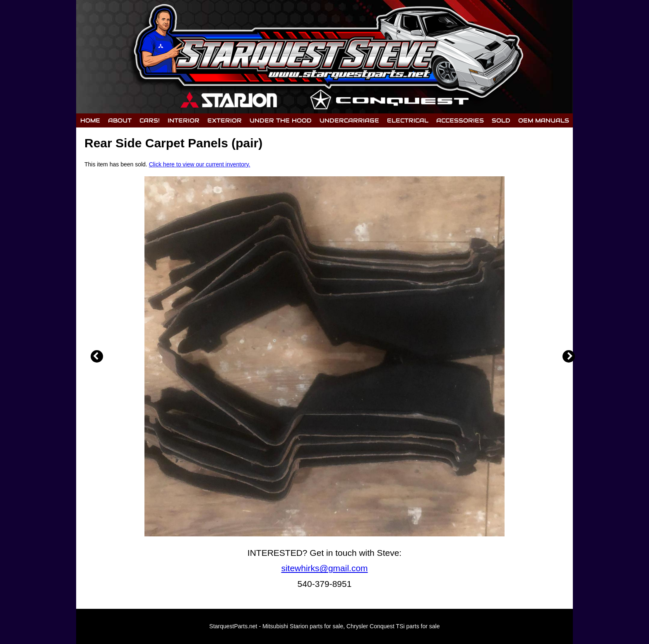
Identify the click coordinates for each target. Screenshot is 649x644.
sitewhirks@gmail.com (324, 568)
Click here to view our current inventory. (200, 164)
